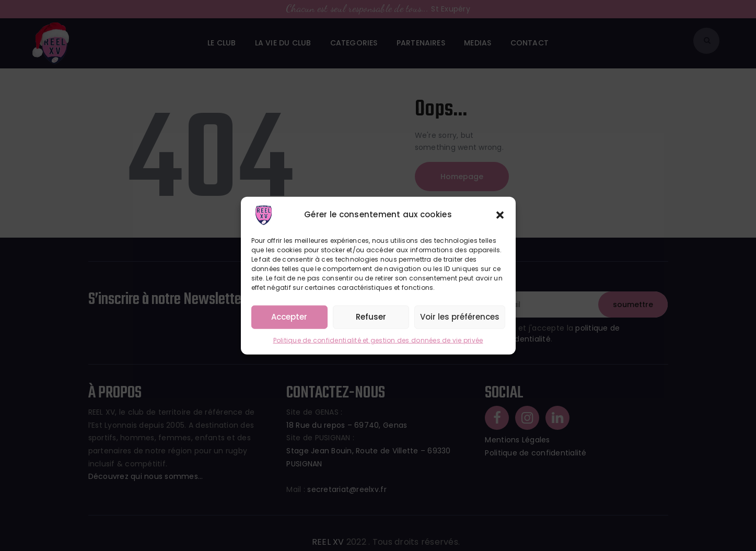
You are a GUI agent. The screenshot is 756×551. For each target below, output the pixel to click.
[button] (500, 215)
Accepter (289, 317)
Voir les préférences (460, 317)
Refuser (371, 317)
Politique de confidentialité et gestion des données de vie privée (378, 340)
